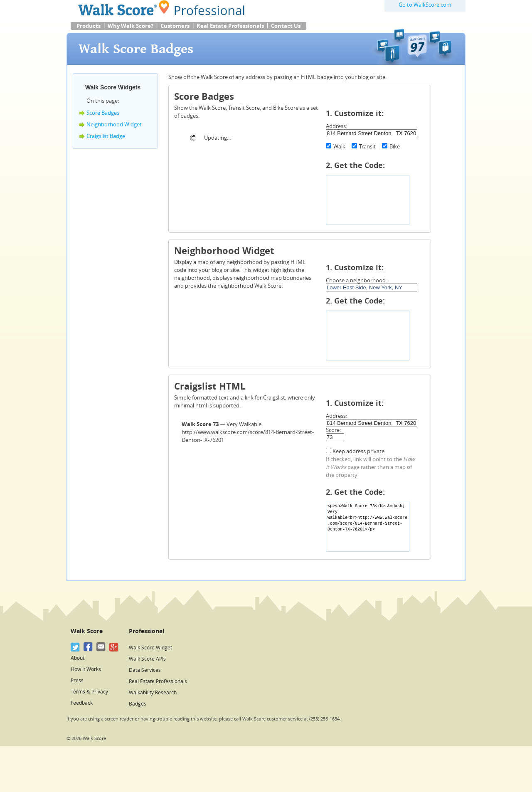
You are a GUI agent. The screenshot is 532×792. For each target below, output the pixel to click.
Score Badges (103, 113)
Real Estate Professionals (230, 26)
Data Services (145, 670)
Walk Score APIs (147, 659)
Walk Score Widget (150, 648)
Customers (175, 26)
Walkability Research (153, 693)
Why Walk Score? (131, 26)
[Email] (101, 647)
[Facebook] (88, 647)
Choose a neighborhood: (356, 280)
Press (77, 681)
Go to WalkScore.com (425, 5)
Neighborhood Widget (114, 125)
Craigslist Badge (106, 136)
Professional (147, 631)
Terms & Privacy (89, 692)
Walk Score (87, 631)
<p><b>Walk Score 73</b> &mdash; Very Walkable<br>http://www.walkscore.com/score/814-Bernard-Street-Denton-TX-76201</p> (368, 527)
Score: (333, 430)
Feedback (82, 703)
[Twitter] (75, 647)
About (78, 658)
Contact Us (286, 26)
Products (89, 26)
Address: (336, 126)
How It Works (86, 669)
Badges (138, 704)
